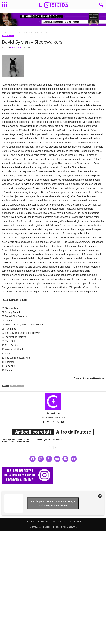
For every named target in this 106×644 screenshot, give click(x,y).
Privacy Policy (58, 522)
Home (4, 32)
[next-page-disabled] (55, 448)
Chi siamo (30, 522)
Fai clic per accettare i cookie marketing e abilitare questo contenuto (53, 503)
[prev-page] (51, 448)
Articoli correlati (33, 432)
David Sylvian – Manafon (49, 440)
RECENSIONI (15, 32)
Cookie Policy (75, 522)
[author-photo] (53, 402)
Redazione (16, 47)
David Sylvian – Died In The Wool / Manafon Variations (15, 441)
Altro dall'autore (74, 432)
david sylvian (17, 386)
